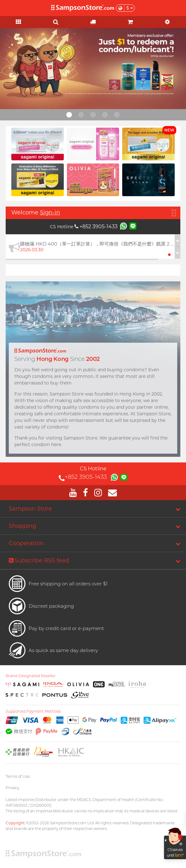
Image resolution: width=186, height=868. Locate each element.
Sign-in (50, 213)
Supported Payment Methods (33, 711)
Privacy (12, 788)
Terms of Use (18, 776)
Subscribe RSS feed (39, 561)
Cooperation (26, 543)
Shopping (22, 526)
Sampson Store (30, 509)
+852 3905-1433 (96, 227)
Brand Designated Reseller (31, 676)
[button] (169, 255)
